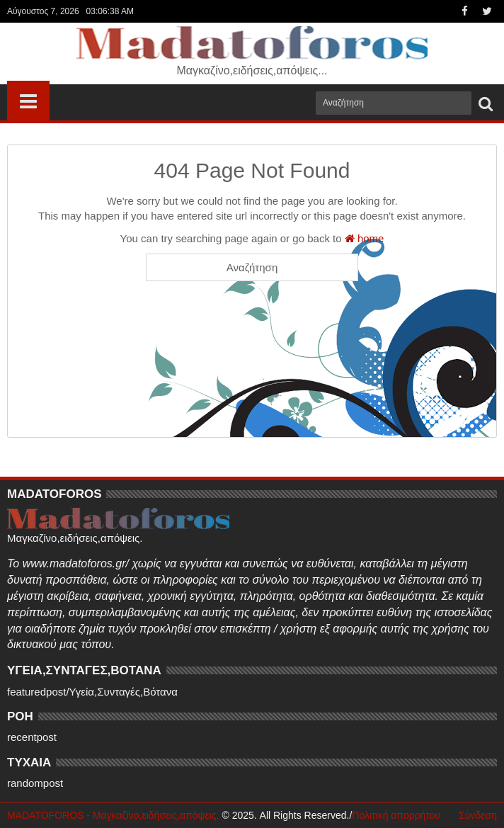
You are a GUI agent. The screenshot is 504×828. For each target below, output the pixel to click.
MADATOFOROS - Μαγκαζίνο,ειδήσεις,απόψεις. (113, 815)
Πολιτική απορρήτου (396, 815)
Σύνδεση (478, 815)
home (365, 238)
